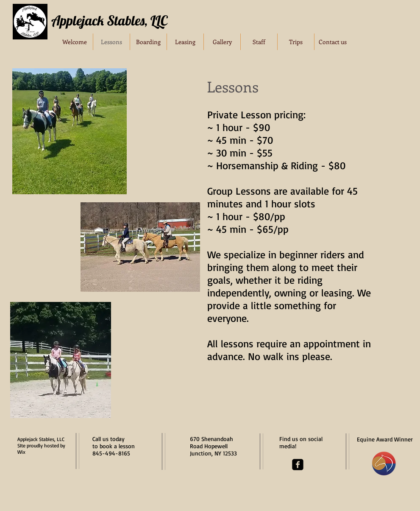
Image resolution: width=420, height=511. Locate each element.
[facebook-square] (298, 465)
